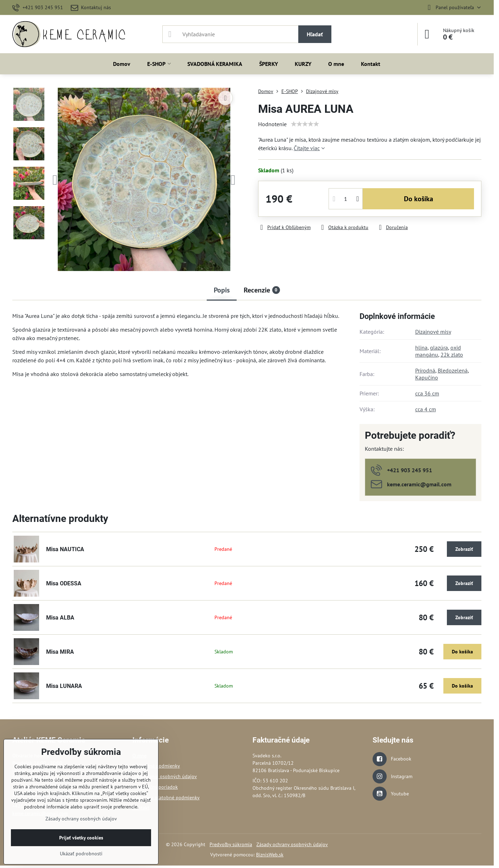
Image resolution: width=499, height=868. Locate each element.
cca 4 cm (426, 409)
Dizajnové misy (433, 332)
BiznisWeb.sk (270, 855)
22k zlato (452, 355)
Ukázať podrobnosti (81, 854)
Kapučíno (427, 377)
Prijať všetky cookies (81, 838)
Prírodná (425, 370)
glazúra (439, 347)
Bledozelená (453, 370)
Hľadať (315, 34)
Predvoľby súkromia (231, 844)
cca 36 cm (427, 393)
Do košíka (419, 199)
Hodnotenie (272, 124)
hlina (421, 347)
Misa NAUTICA (65, 549)
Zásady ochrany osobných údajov (292, 844)
